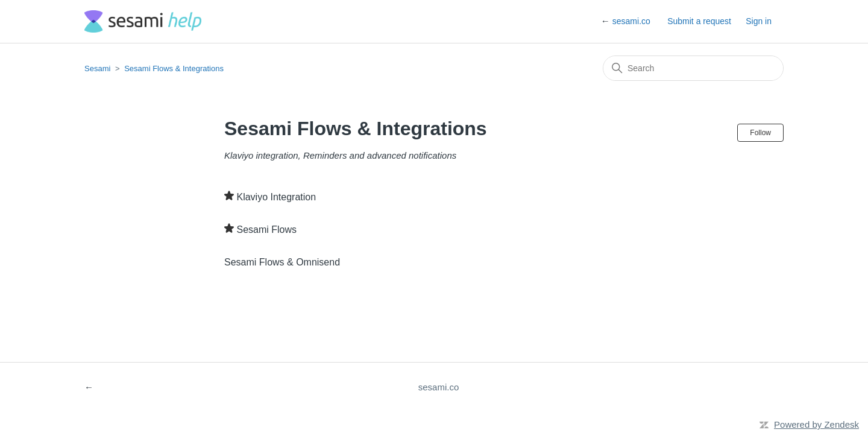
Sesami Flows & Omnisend (282, 262)
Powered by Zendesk (816, 424)
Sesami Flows (266, 230)
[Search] (693, 68)
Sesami (97, 68)
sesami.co (631, 21)
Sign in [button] (759, 21)
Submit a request (699, 21)
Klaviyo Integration (276, 197)
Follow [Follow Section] (760, 133)
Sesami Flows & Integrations (174, 68)
